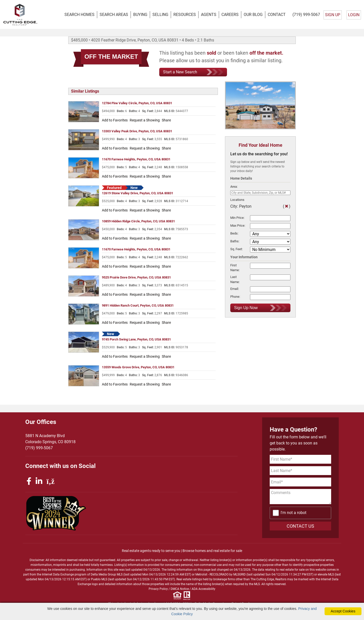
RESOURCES (185, 15)
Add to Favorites (115, 120)
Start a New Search (193, 72)
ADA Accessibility (203, 589)
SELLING (160, 15)
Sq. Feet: (236, 249)
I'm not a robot (293, 513)
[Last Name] (300, 471)
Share (166, 120)
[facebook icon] (30, 482)
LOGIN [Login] (354, 15)
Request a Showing (145, 120)
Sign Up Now (260, 308)
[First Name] (300, 459)
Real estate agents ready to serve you (151, 551)
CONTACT (277, 15)
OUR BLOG (253, 15)
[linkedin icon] (40, 482)
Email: (235, 289)
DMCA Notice (180, 589)
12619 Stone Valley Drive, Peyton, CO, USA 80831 (138, 193)
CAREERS (230, 15)
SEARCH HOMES (79, 15)
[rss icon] (51, 482)
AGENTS (209, 15)
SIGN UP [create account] (333, 15)
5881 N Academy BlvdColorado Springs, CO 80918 (50, 439)
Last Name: (235, 280)
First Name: (235, 268)
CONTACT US (300, 526)
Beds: (234, 233)
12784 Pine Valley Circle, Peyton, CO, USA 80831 (137, 103)
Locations (237, 200)
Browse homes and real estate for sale (212, 551)
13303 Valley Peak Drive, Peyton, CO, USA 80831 (137, 131)
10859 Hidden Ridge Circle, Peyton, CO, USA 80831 (138, 221)
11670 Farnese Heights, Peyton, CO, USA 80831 (136, 159)
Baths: (235, 241)
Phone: (235, 297)
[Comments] (300, 497)
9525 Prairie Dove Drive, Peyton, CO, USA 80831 (136, 277)
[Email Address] (300, 482)
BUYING (140, 15)
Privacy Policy (158, 589)
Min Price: (237, 218)
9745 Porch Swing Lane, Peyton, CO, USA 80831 (136, 339)
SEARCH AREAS (114, 15)
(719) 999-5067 (306, 15)
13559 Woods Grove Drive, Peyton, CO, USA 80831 (138, 367)
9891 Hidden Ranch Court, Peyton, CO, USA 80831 (138, 305)
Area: (234, 187)
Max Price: (238, 226)
